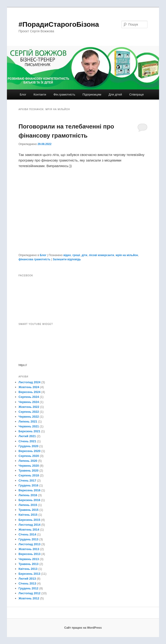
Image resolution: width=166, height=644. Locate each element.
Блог (23, 94)
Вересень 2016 (29, 490)
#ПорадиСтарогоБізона (59, 24)
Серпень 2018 (29, 475)
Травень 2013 (29, 564)
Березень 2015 (29, 520)
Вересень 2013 (29, 554)
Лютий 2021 (27, 436)
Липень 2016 (28, 495)
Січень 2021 (27, 441)
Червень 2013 (29, 559)
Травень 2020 (29, 471)
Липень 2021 (28, 421)
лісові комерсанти (101, 255)
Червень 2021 (29, 426)
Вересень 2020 (29, 451)
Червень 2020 (29, 466)
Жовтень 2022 (29, 407)
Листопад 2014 (29, 525)
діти (85, 255)
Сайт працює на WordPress (83, 628)
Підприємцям (92, 94)
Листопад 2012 (29, 593)
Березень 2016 (29, 500)
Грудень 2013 (28, 539)
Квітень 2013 (28, 569)
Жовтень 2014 (29, 530)
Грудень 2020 (28, 446)
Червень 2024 (29, 402)
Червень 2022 (29, 417)
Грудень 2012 (28, 588)
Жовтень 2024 (29, 387)
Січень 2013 (27, 583)
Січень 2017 (27, 481)
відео (67, 255)
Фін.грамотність (64, 94)
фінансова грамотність (34, 259)
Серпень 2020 (29, 456)
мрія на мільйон (127, 255)
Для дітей (115, 94)
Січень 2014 (27, 534)
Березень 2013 (29, 574)
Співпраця (137, 94)
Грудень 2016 (28, 485)
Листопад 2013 (29, 544)
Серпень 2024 (29, 397)
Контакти (40, 94)
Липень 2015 (28, 505)
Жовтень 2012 (29, 598)
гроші (76, 255)
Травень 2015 (29, 510)
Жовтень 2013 (29, 549)
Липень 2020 (28, 461)
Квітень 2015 (28, 515)
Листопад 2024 (29, 382)
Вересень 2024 (29, 392)
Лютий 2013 (27, 579)
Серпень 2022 (29, 412)
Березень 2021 (29, 431)
